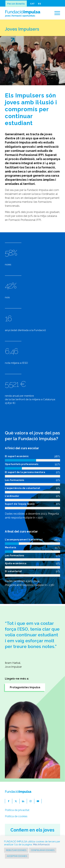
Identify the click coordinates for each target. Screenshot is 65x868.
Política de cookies (16, 816)
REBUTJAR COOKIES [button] (16, 850)
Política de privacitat (17, 810)
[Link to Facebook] (9, 801)
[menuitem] (17, 4)
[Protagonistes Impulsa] (25, 687)
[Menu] (56, 13)
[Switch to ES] (39, 4)
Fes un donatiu (16, 4)
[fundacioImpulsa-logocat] (27, 13)
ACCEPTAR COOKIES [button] (17, 856)
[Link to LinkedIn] (23, 801)
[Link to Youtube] (38, 801)
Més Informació (41, 844)
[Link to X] (16, 801)
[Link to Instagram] (31, 801)
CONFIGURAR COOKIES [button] (43, 850)
